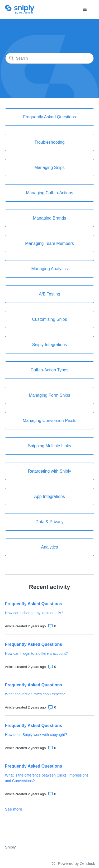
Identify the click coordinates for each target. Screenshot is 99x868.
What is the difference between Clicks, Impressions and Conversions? (47, 778)
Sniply (10, 847)
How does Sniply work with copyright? (36, 735)
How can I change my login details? (34, 613)
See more (14, 809)
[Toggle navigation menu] (85, 9)
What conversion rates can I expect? (35, 694)
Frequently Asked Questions (34, 604)
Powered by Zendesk (76, 863)
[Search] (49, 58)
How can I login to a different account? (36, 653)
